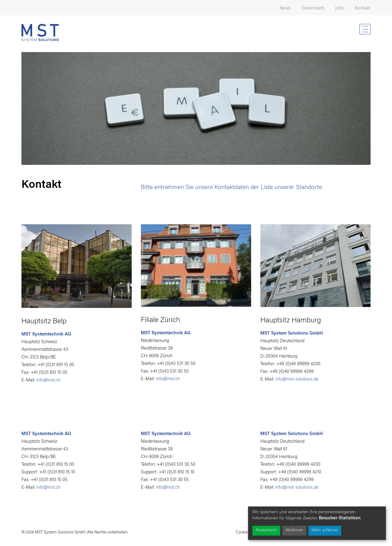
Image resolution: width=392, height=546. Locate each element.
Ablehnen (294, 530)
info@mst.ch (48, 380)
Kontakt (363, 8)
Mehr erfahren (325, 530)
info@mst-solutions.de (297, 379)
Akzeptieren (266, 530)
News (285, 8)
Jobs (340, 8)
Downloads (313, 8)
